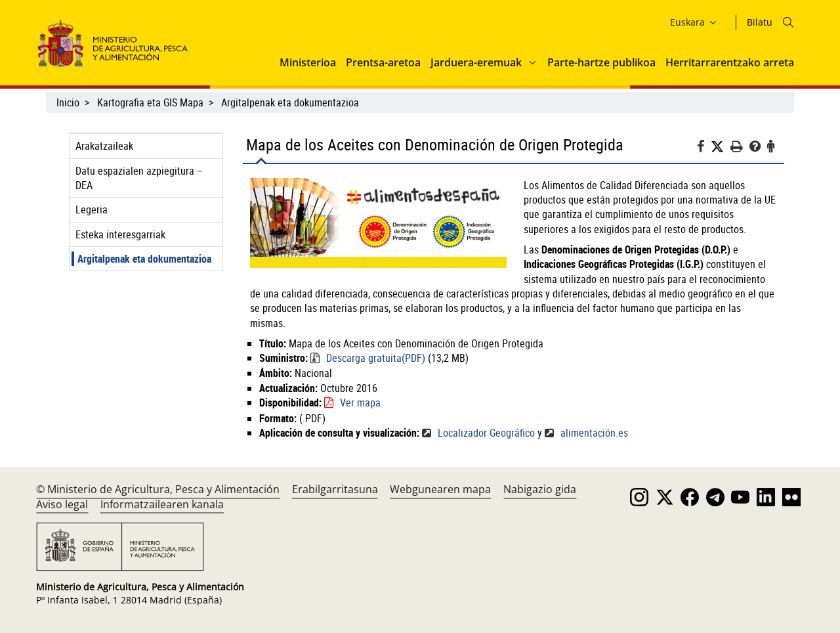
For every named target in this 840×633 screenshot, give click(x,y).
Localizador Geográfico (486, 433)
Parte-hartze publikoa (601, 62)
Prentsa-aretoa (383, 62)
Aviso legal (62, 504)
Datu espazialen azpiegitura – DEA (139, 178)
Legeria (92, 209)
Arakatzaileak (104, 146)
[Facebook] (704, 148)
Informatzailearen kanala (162, 504)
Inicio (68, 102)
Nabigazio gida (540, 489)
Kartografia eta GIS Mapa (150, 102)
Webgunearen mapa (440, 489)
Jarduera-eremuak (476, 62)
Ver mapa (360, 403)
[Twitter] (721, 147)
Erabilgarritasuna (335, 489)
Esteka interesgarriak (120, 234)
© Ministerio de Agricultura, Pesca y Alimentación (158, 489)
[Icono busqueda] (788, 22)
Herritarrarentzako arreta (730, 62)
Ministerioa (308, 62)
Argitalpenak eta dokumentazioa (290, 102)
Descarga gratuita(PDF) (376, 358)
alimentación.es (594, 433)
